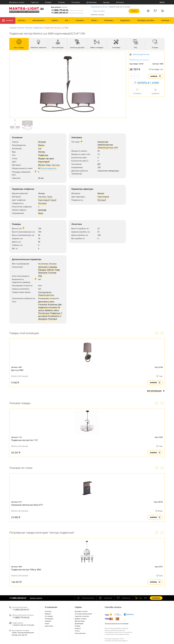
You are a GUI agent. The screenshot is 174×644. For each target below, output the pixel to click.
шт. (139, 598)
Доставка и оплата (17, 2)
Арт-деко (50, 158)
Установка (76, 2)
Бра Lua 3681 (17, 370)
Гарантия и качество (82, 616)
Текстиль (56, 165)
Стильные (43, 304)
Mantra (41, 145)
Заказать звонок (36, 598)
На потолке (43, 264)
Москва (64, 7)
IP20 (40, 276)
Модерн (42, 158)
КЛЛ (116, 148)
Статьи (77, 631)
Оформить (156, 598)
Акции (47, 624)
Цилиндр (42, 210)
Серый (53, 200)
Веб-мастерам (80, 621)
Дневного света (52, 310)
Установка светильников (83, 614)
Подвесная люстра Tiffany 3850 (26, 570)
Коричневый (44, 162)
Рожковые (52, 319)
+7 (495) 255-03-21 (67, 13)
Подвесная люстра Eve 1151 (25, 440)
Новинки (48, 621)
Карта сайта (49, 626)
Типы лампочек (80, 633)
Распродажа (49, 619)
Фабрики (48, 614)
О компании (51, 607)
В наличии (53, 304)
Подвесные (38, 28)
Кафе (57, 270)
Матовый (42, 203)
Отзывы (62, 2)
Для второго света (46, 302)
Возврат (48, 2)
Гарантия (35, 2)
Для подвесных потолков (50, 306)
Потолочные (44, 313)
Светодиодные (45, 292)
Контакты (120, 2)
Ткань (48, 165)
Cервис (78, 607)
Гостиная (52, 273)
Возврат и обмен (81, 619)
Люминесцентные (105, 148)
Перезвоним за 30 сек (99, 7)
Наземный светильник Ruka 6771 (27, 505)
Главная (13, 28)
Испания (42, 142)
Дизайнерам (91, 2)
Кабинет (51, 270)
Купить (156, 76)
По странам (49, 616)
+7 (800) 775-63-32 (67, 10)
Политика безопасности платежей (117, 624)
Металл (41, 165)
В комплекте (54, 316)
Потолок (53, 264)
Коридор (42, 270)
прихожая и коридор (48, 267)
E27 (99, 164)
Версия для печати (141, 55)
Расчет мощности (48, 168)
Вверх (41, 213)
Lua (40, 148)
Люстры (29, 28)
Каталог (8, 20)
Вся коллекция (156, 391)
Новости (78, 628)
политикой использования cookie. (118, 634)
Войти (162, 2)
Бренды (106, 2)
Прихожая (43, 273)
